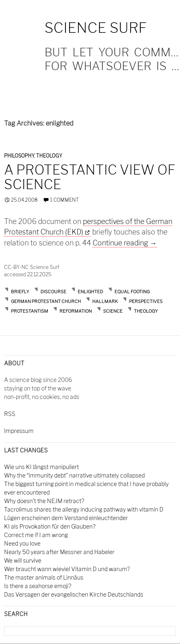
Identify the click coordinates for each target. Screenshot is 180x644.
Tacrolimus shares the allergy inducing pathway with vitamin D (84, 509)
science (113, 311)
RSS (10, 414)
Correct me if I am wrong (36, 535)
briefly (20, 292)
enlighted (90, 292)
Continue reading (125, 243)
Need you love (22, 543)
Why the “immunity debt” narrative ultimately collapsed (74, 475)
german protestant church (46, 301)
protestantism (30, 311)
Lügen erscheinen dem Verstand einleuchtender (66, 518)
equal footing (132, 292)
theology (146, 311)
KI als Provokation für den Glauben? (50, 526)
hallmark (105, 301)
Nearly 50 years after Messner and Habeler (59, 552)
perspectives (146, 301)
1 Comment (65, 200)
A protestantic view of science (90, 177)
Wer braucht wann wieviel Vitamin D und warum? (67, 569)
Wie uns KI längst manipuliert (41, 467)
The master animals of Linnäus (44, 577)
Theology (49, 156)
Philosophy (19, 156)
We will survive (23, 560)
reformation (76, 311)
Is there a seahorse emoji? (38, 586)
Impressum (19, 431)
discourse (53, 292)
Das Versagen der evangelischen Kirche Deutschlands (74, 594)
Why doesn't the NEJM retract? (44, 501)
